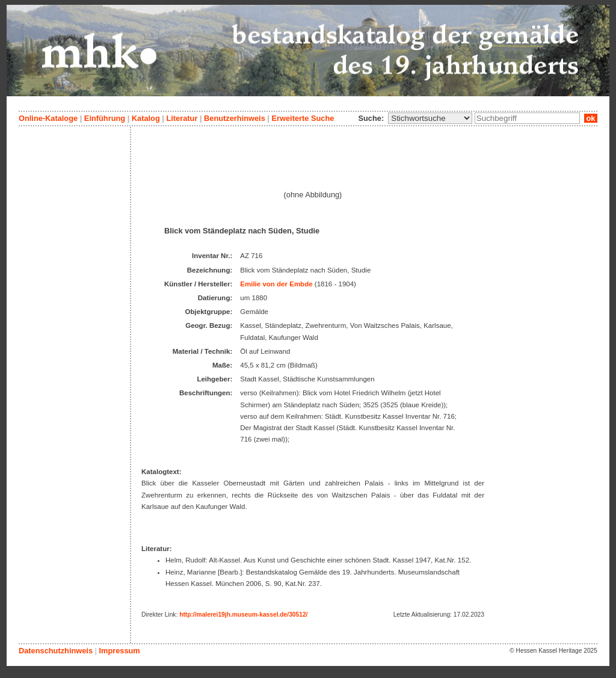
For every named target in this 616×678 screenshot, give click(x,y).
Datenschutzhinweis (56, 651)
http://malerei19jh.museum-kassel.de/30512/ (243, 615)
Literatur (182, 118)
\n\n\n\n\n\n (430, 118)
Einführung (105, 118)
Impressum (119, 651)
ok (591, 118)
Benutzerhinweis (235, 118)
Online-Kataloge (48, 118)
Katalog (146, 118)
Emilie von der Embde (276, 284)
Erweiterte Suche (303, 118)
